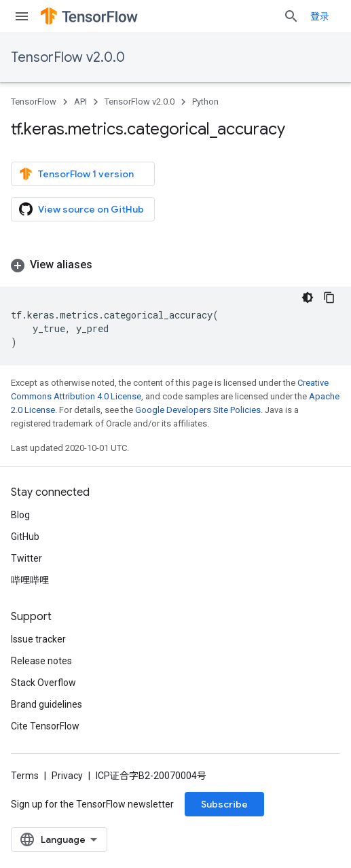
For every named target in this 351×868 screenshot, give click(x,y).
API (80, 102)
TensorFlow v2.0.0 (68, 57)
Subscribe (224, 804)
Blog (20, 515)
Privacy (67, 776)
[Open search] (291, 16)
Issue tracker (38, 639)
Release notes (41, 661)
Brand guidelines (47, 704)
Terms (25, 776)
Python (205, 102)
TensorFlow (34, 102)
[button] (175, 265)
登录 (320, 16)
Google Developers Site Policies (198, 410)
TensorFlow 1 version (76, 174)
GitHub (25, 537)
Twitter (26, 558)
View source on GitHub (81, 209)
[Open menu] (22, 16)
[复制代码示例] (329, 297)
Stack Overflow (43, 683)
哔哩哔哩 (30, 580)
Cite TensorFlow (45, 726)
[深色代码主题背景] (308, 297)
